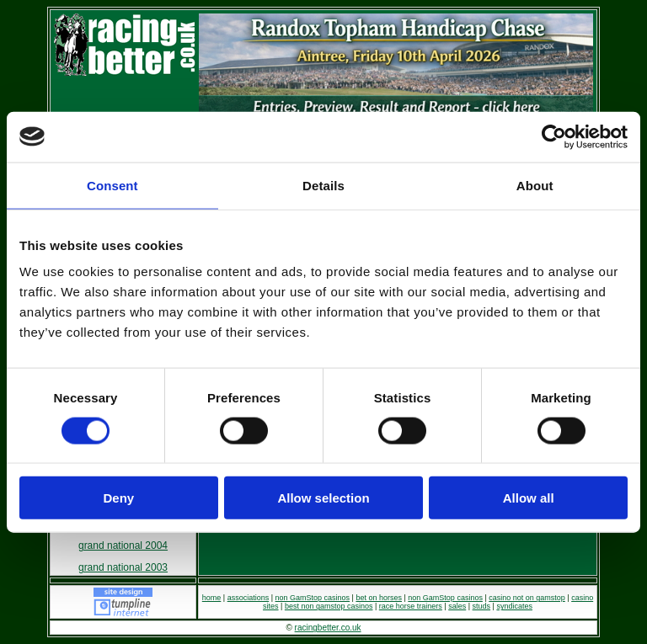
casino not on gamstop (527, 598)
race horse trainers (411, 606)
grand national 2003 (123, 567)
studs (482, 606)
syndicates (514, 606)
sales (457, 606)
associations (249, 598)
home (212, 598)
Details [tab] (323, 185)
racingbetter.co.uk (328, 628)
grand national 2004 (123, 546)
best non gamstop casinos (329, 606)
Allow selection (323, 498)
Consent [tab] (112, 185)
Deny (118, 498)
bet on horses (379, 598)
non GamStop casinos (313, 598)
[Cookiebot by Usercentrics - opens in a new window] (554, 136)
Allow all (529, 498)
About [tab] (535, 185)
